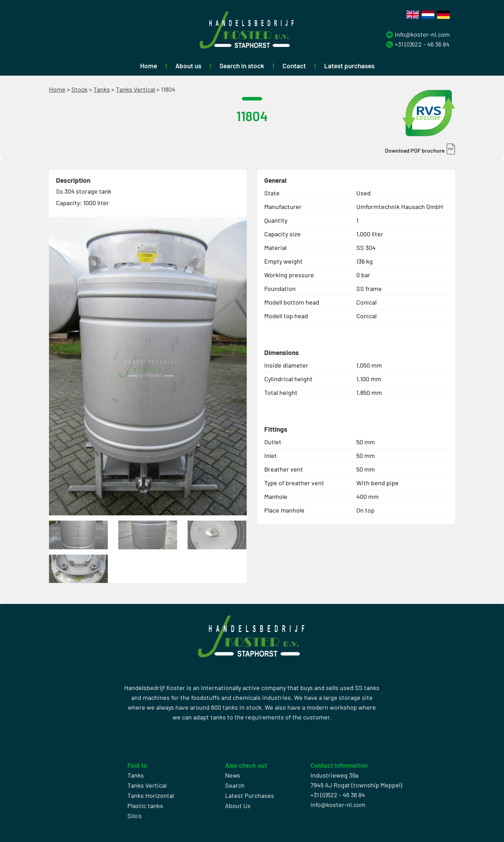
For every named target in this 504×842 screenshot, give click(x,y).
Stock (79, 89)
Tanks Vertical (135, 89)
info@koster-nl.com (422, 34)
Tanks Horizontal (151, 795)
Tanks (102, 89)
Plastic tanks (145, 806)
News (233, 775)
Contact (294, 66)
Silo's (135, 816)
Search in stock (242, 66)
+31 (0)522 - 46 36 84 (422, 44)
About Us (238, 806)
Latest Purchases (250, 795)
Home (149, 66)
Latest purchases (349, 66)
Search (235, 785)
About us (188, 66)
